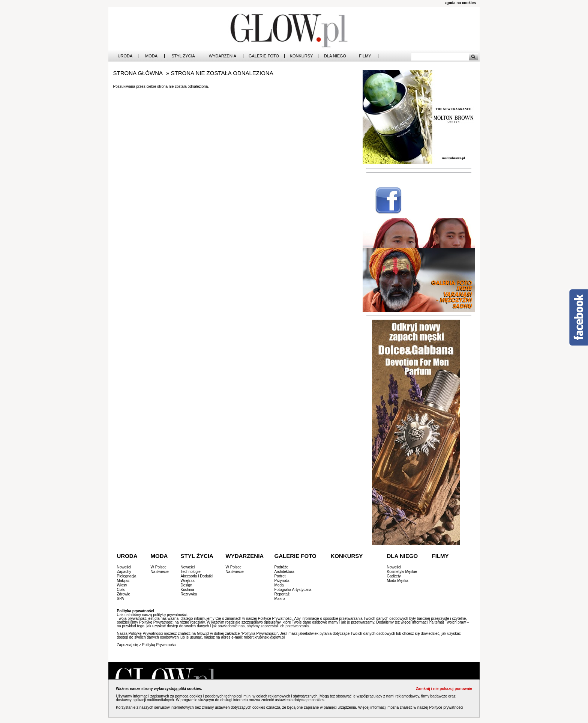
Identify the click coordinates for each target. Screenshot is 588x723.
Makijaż (123, 581)
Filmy (365, 56)
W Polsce (159, 567)
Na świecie (160, 572)
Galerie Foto (264, 56)
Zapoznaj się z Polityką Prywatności (147, 645)
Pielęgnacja (127, 576)
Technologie (191, 572)
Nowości (124, 567)
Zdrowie (124, 594)
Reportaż (282, 594)
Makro (280, 599)
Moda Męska (398, 581)
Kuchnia (187, 590)
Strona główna (138, 73)
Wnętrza (188, 581)
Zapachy (124, 572)
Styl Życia (183, 56)
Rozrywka (189, 594)
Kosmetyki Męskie (402, 572)
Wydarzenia (223, 56)
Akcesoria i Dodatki (197, 576)
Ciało (121, 590)
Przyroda (282, 581)
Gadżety (394, 576)
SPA (121, 599)
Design (187, 585)
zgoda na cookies (460, 3)
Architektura (284, 572)
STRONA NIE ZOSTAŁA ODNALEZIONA (222, 73)
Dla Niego (335, 56)
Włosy (122, 585)
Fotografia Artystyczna (293, 590)
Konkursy (301, 56)
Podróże (281, 567)
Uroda (125, 56)
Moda (151, 56)
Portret (280, 576)
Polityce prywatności (446, 707)
